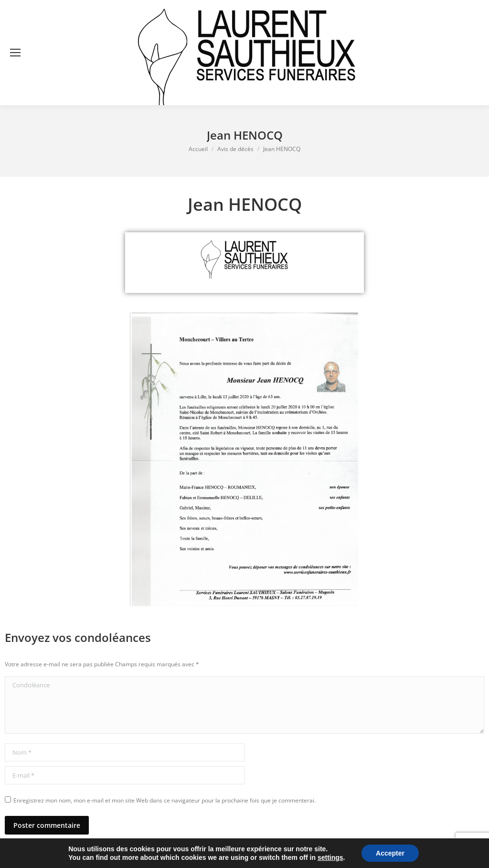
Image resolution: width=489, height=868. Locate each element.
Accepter (390, 853)
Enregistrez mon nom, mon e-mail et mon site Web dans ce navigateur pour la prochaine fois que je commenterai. (165, 800)
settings (330, 857)
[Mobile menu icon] (15, 53)
